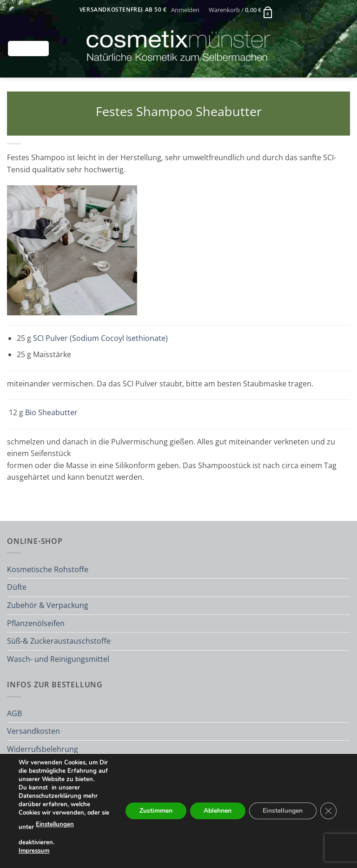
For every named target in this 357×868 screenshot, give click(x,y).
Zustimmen (155, 811)
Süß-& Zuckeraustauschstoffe (59, 641)
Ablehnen (217, 811)
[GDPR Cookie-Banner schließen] (328, 811)
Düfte (17, 587)
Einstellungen (55, 825)
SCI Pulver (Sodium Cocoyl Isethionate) (100, 338)
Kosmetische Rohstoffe (48, 569)
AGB (14, 713)
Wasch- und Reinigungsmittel (58, 659)
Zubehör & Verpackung (48, 605)
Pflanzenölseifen (36, 623)
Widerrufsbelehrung (43, 749)
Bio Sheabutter (51, 412)
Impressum (34, 851)
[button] (185, 10)
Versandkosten (33, 731)
